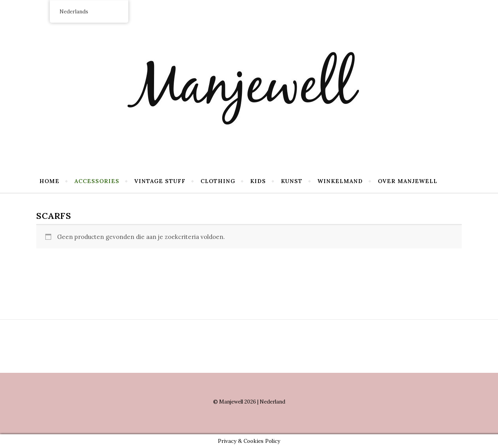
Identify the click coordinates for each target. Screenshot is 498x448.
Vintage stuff (160, 181)
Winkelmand (340, 181)
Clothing (218, 181)
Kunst (292, 181)
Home (49, 181)
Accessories (97, 181)
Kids (258, 181)
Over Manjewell (408, 181)
